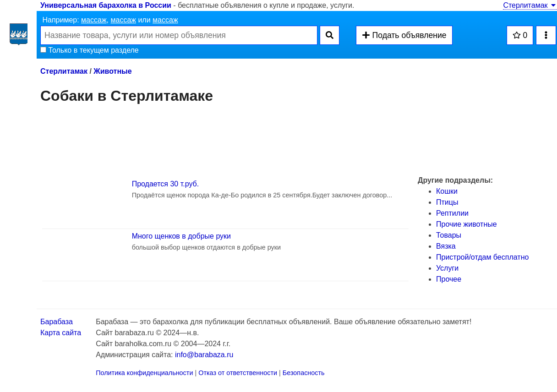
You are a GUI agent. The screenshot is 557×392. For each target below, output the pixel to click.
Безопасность (304, 373)
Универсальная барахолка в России (106, 5)
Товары (449, 235)
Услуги (447, 268)
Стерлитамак (530, 5)
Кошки (447, 191)
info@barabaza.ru (204, 355)
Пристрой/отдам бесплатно (482, 257)
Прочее (449, 279)
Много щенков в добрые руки (181, 236)
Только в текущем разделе (90, 50)
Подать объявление (404, 35)
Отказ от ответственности (238, 373)
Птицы (447, 202)
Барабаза (57, 322)
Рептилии (452, 213)
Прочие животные (467, 224)
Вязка (446, 246)
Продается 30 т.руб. (166, 184)
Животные (112, 71)
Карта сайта (61, 333)
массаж (94, 20)
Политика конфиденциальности (144, 373)
